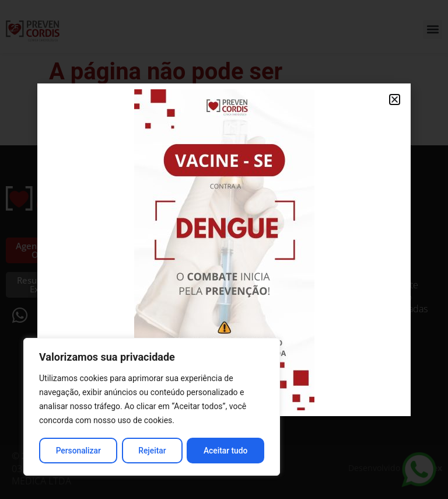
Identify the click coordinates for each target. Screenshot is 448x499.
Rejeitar (152, 451)
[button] (395, 100)
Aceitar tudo (226, 451)
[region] (152, 407)
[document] (224, 249)
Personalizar (78, 451)
